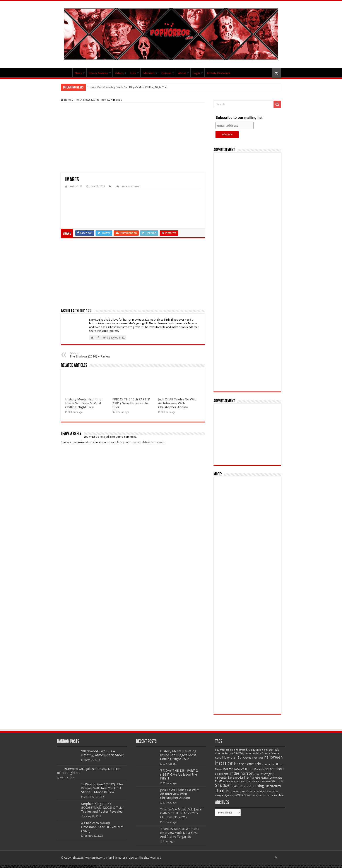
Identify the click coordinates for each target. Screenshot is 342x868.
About (182, 73)
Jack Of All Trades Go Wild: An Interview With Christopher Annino (178, 403)
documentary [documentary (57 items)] (253, 753)
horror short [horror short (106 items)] (274, 769)
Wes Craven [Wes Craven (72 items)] (245, 795)
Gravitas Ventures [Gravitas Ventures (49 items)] (253, 758)
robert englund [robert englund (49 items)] (232, 781)
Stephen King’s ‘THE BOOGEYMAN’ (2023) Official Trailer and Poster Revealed (102, 808)
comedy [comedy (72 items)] (274, 750)
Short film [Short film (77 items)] (278, 781)
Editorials (149, 73)
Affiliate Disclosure (219, 73)
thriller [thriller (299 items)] (223, 791)
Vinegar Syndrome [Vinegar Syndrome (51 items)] (226, 795)
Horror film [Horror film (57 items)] (269, 764)
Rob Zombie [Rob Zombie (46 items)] (248, 782)
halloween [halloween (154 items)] (273, 757)
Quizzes (166, 73)
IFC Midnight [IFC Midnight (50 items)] (222, 774)
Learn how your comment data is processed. (137, 442)
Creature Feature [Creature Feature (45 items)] (224, 753)
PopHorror (67, 73)
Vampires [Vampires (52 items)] (273, 791)
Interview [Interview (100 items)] (261, 774)
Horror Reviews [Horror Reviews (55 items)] (254, 769)
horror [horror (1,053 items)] (224, 763)
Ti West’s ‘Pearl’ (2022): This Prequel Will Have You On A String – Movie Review (102, 788)
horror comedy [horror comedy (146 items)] (248, 764)
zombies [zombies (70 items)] (279, 795)
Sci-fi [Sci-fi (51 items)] (258, 781)
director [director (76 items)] (239, 753)
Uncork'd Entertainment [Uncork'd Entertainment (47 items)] (253, 792)
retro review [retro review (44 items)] (261, 778)
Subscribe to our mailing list (239, 118)
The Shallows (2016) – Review (92, 355)
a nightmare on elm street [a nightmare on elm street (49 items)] (230, 750)
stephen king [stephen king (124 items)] (254, 786)
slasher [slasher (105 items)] (237, 786)
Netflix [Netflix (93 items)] (249, 778)
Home (66, 100)
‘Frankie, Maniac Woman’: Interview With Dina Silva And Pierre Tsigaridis (179, 833)
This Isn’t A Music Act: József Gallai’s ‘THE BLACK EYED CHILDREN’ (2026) (181, 813)
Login (196, 73)
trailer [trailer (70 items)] (234, 791)
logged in (106, 437)
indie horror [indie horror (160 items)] (241, 773)
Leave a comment (131, 186)
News (78, 73)
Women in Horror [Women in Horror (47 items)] (263, 796)
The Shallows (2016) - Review (92, 100)
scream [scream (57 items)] (266, 781)
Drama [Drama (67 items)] (266, 753)
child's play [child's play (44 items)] (262, 750)
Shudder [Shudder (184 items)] (223, 785)
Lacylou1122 (75, 186)
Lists (133, 73)
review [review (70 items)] (273, 778)
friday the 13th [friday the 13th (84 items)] (232, 757)
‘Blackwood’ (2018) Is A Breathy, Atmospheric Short (102, 753)
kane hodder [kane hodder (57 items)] (236, 778)
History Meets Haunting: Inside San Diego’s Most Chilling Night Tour (127, 87)
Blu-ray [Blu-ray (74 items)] (251, 750)
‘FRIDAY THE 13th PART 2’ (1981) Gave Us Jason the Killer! (131, 403)
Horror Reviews (98, 73)
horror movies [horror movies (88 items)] (234, 769)
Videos (119, 73)
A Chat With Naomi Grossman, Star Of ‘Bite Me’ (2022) (102, 827)
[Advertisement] (133, 138)
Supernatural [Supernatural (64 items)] (273, 786)
